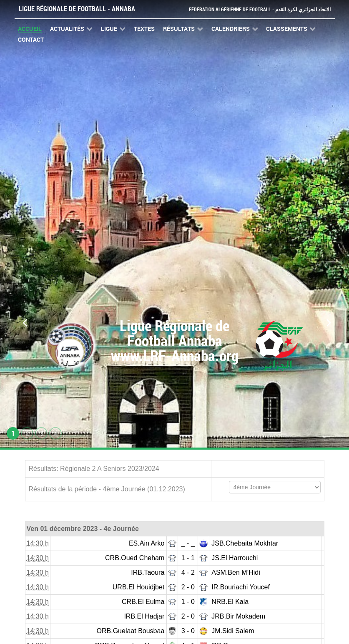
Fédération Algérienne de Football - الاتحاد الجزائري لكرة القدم (256, 9)
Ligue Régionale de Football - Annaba (77, 9)
